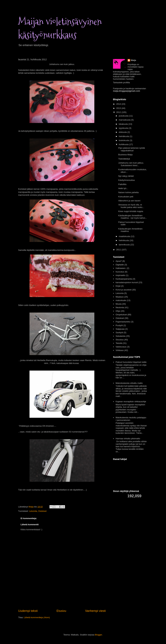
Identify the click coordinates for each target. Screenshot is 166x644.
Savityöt (119, 333)
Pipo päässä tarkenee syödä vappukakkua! (131, 149)
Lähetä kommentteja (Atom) (37, 617)
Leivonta (33, 511)
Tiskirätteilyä (124, 159)
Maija (133, 60)
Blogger (98, 635)
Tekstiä (119, 343)
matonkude (121, 300)
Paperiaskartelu (123, 322)
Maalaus (120, 297)
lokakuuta (124, 124)
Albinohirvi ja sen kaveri (129, 201)
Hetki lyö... (123, 188)
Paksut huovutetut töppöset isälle (131, 362)
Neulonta (120, 307)
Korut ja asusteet (124, 290)
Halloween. (121, 268)
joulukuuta (124, 116)
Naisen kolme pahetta (128, 192)
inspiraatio (120, 275)
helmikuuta (124, 240)
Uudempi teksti (28, 611)
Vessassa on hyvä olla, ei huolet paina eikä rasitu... (131, 206)
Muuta (119, 304)
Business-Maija (125, 155)
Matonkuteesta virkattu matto (129, 383)
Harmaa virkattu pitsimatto (128, 439)
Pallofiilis (122, 184)
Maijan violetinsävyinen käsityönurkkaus (60, 28)
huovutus (120, 272)
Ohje (118, 311)
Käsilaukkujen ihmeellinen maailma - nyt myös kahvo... (133, 217)
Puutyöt (119, 325)
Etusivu (61, 611)
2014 (119, 104)
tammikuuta (125, 245)
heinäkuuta (124, 136)
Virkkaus (120, 350)
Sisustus (120, 340)
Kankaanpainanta (124, 279)
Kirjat (118, 286)
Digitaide (120, 265)
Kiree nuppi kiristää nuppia (131, 211)
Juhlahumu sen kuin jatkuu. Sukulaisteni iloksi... (131, 164)
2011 (119, 250)
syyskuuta (124, 128)
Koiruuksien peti (126, 197)
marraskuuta (125, 120)
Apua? (119, 261)
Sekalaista (120, 336)
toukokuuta (124, 140)
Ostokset (42, 511)
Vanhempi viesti (95, 611)
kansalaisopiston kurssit (127, 282)
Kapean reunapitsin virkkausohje (131, 402)
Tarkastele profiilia (121, 82)
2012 (119, 112)
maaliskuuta (125, 236)
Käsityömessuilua (126, 180)
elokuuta (123, 132)
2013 (119, 108)
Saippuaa (120, 329)
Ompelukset (121, 315)
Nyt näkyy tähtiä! (126, 176)
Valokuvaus (121, 347)
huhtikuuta (124, 144)
